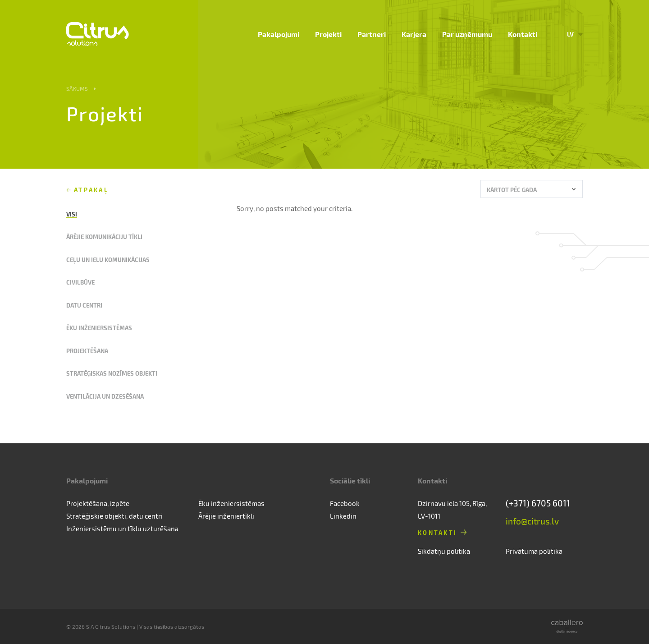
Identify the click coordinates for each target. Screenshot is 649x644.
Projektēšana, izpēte (98, 503)
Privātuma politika (534, 551)
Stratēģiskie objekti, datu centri (114, 516)
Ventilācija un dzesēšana (105, 396)
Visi (72, 214)
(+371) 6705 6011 (538, 503)
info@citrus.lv (532, 521)
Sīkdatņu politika (444, 551)
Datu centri (84, 305)
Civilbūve (80, 282)
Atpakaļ (91, 190)
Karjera (414, 34)
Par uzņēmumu (467, 34)
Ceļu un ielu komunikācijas (108, 260)
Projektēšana (87, 351)
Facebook (345, 503)
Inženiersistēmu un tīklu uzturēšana (122, 529)
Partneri (372, 34)
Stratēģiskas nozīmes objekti (112, 373)
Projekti (328, 34)
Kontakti (523, 34)
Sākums (77, 88)
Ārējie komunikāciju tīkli (104, 237)
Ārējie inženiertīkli (226, 516)
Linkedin (343, 516)
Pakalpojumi (279, 34)
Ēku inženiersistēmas (99, 328)
